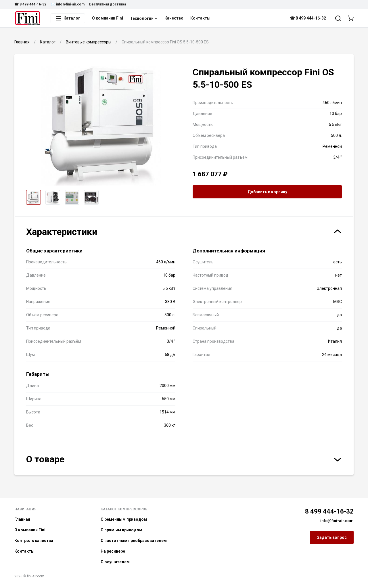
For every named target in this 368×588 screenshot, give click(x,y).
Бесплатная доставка (108, 4)
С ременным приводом (124, 519)
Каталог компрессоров (124, 509)
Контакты (200, 18)
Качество (174, 18)
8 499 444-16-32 (329, 511)
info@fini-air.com (337, 521)
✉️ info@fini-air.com (68, 4)
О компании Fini (108, 18)
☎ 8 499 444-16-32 (30, 4)
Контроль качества (34, 541)
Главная (22, 519)
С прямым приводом (121, 530)
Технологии (144, 18)
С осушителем (115, 562)
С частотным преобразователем (134, 541)
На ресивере (113, 551)
